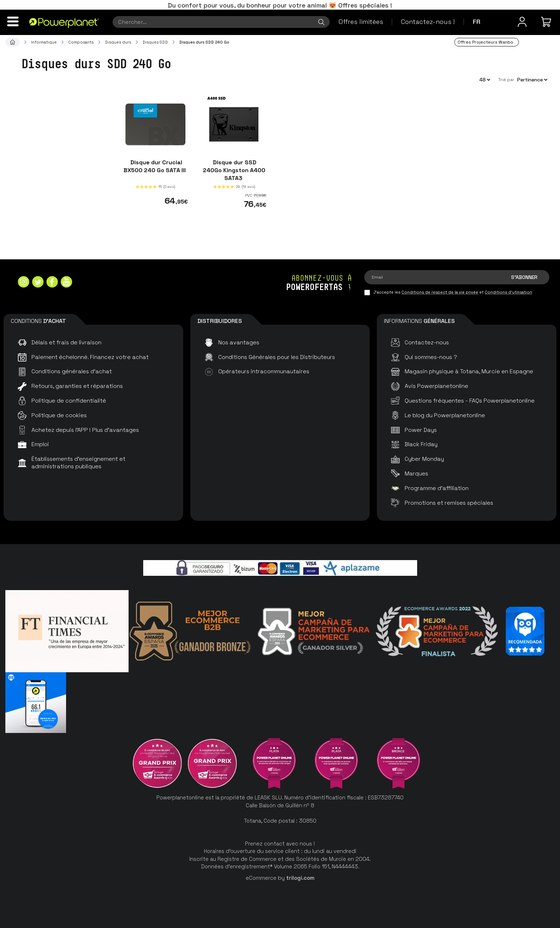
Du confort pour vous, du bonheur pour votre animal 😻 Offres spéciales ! (280, 5)
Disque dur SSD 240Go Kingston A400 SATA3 (234, 170)
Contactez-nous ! (428, 22)
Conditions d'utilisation (508, 292)
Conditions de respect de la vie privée (440, 292)
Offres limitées (361, 22)
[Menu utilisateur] (522, 22)
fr (477, 22)
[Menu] (13, 21)
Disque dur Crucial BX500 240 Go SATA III (155, 166)
